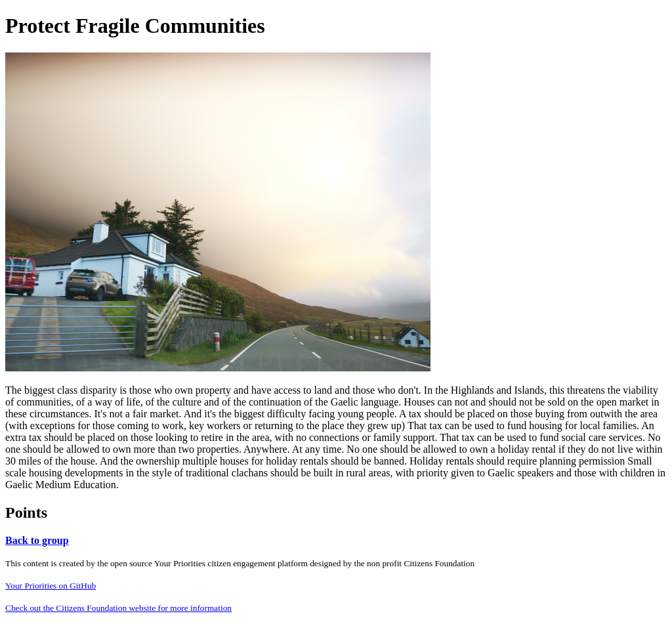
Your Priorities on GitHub (51, 586)
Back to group (37, 540)
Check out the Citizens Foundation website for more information (118, 608)
